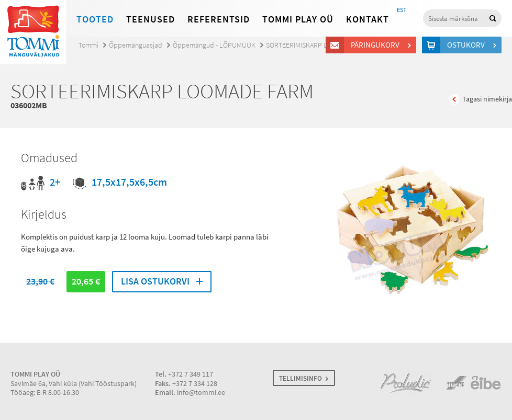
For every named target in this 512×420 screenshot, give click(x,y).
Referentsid (219, 19)
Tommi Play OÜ (298, 19)
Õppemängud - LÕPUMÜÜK (214, 45)
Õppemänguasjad (136, 45)
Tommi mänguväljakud (33, 32)
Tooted (95, 19)
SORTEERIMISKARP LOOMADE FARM (319, 45)
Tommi (88, 45)
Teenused (151, 19)
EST (402, 10)
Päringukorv (377, 45)
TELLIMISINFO (300, 378)
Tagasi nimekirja (487, 99)
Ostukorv (468, 45)
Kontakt (368, 19)
